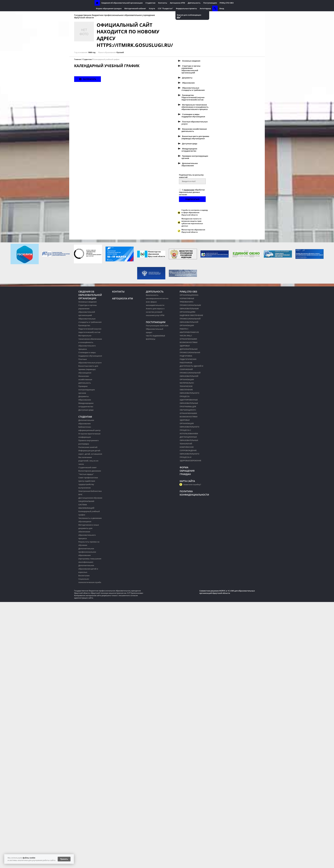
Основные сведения (191, 61)
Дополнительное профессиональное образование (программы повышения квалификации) (90, 555)
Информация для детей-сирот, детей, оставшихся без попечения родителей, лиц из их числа (90, 457)
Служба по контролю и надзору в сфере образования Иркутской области (195, 212)
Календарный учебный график (106, 59)
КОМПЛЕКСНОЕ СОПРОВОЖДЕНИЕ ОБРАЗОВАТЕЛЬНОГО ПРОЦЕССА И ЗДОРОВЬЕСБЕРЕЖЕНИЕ (190, 454)
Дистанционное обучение (90, 498)
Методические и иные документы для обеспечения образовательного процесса (89, 532)
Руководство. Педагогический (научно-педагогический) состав (193, 97)
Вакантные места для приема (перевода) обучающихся (195, 137)
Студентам (150, 3)
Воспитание (84, 576)
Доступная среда (190, 144)
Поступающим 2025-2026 (157, 326)
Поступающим (210, 3)
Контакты (163, 3)
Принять (64, 859)
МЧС (80, 494)
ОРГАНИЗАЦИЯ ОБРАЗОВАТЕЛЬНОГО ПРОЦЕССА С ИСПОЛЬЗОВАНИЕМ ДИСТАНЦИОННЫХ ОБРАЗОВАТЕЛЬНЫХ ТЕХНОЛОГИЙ (189, 434)
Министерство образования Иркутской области (193, 231)
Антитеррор (205, 8)
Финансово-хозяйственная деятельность (194, 130)
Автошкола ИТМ (177, 3)
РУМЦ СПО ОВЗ (227, 3)
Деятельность (194, 3)
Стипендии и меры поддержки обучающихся (193, 115)
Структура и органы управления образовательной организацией (191, 69)
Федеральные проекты (186, 8)
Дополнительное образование (190, 164)
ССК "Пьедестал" (165, 8)
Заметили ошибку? (192, 484)
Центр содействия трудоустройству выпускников (87, 484)
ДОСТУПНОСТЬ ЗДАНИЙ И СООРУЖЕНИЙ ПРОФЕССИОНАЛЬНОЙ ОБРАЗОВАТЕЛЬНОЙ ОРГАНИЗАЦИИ (191, 373)
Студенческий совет (88, 467)
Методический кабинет (135, 8)
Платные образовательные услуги (195, 123)
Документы (187, 78)
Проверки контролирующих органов (195, 157)
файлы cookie (29, 858)
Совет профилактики (88, 478)
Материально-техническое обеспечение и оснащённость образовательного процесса (195, 107)
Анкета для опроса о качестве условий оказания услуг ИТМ (155, 312)
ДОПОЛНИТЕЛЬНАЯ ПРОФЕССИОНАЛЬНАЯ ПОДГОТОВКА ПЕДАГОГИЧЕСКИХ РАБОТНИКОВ (190, 356)
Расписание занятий (88, 447)
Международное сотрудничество (189, 150)
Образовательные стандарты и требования (193, 89)
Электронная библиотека (90, 491)
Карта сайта (187, 481)
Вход (222, 8)
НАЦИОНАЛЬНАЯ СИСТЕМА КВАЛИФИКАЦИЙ (86, 505)
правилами (189, 190)
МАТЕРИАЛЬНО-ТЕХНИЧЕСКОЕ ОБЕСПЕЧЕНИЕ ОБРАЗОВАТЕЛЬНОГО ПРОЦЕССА (189, 390)
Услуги (152, 8)
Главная (78, 59)
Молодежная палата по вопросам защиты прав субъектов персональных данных (192, 222)
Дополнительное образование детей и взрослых (88, 569)
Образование (188, 83)
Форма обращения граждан (109, 8)
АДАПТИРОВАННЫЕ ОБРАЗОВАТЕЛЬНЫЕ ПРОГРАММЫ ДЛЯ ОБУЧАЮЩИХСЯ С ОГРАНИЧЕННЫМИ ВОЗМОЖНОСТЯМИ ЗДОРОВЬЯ (189, 410)
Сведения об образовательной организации (122, 3)
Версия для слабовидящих (189, 15)
